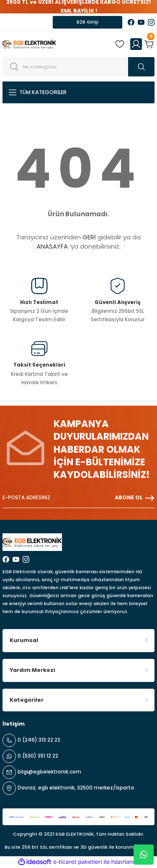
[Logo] (29, 44)
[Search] (78, 67)
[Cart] (149, 44)
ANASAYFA (52, 246)
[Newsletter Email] (78, 498)
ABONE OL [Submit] (135, 498)
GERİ (89, 237)
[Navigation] (78, 92)
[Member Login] (136, 44)
